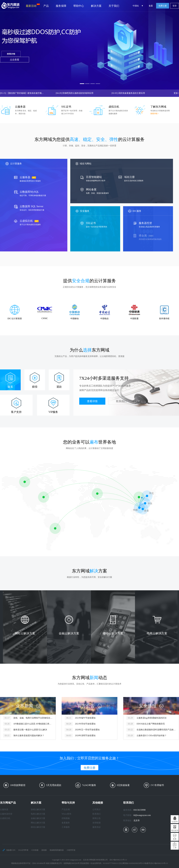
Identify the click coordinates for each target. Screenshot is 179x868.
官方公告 (86, 706)
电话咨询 (175, 830)
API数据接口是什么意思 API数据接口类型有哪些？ (33, 724)
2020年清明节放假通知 (85, 736)
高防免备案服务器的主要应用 (128, 93)
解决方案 (96, 6)
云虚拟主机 (5, 818)
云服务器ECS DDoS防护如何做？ (152, 736)
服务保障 (61, 6)
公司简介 (97, 810)
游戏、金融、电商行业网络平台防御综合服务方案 (33, 718)
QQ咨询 (175, 822)
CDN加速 (35, 850)
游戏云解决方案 (38, 810)
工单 (175, 848)
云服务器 (4, 810)
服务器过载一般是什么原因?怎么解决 (30, 730)
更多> (176, 93)
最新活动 (33, 5)
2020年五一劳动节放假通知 (87, 730)
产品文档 (66, 810)
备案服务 (66, 823)
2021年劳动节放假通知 (85, 724)
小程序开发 (71, 850)
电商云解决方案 (38, 814)
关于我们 (114, 6)
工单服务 (66, 827)
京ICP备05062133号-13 (118, 860)
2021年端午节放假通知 (85, 718)
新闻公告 (97, 818)
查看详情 (92, 401)
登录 (175, 6)
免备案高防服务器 (57, 850)
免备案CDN (11, 850)
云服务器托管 (6, 814)
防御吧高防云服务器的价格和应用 (75, 93)
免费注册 (163, 6)
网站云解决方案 (38, 823)
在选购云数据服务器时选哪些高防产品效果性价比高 (156, 730)
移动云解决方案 (38, 827)
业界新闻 (24, 706)
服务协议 (97, 827)
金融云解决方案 (38, 818)
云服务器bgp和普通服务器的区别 (151, 718)
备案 (151, 6)
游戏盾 (44, 850)
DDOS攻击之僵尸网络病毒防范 (151, 724)
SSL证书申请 (23, 850)
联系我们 (121, 401)
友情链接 (97, 823)
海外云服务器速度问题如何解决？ (29, 736)
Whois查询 (66, 814)
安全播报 (148, 706)
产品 (46, 6)
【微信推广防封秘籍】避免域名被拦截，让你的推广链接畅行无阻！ (22, 93)
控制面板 (66, 818)
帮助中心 (79, 6)
